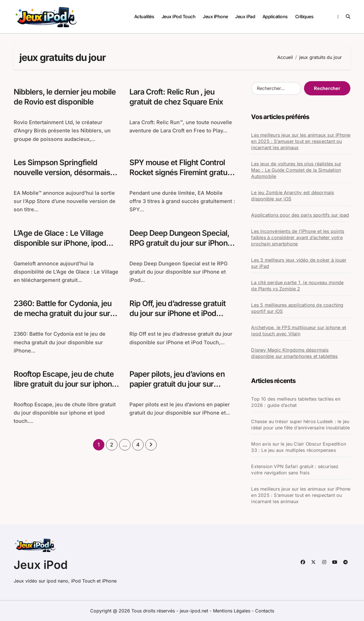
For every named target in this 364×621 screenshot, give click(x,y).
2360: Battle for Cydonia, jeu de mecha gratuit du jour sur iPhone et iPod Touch (63, 314)
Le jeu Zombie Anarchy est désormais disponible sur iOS (292, 196)
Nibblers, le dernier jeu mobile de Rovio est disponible (65, 97)
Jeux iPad (245, 17)
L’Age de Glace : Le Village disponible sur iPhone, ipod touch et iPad (60, 243)
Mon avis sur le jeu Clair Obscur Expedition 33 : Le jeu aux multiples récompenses (299, 447)
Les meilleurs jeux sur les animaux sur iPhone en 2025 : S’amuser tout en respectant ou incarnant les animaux (301, 141)
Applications (275, 17)
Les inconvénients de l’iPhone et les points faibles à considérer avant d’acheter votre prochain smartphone (298, 237)
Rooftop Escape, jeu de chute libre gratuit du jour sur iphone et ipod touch (66, 384)
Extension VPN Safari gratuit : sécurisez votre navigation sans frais (295, 470)
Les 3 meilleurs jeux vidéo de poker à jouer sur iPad (299, 263)
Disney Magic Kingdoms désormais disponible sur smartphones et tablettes (294, 353)
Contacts (265, 611)
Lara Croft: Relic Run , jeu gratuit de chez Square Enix (177, 97)
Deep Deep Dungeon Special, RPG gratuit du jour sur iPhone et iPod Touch (182, 243)
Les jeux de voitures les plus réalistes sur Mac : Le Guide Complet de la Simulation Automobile (296, 170)
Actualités (144, 17)
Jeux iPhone (215, 17)
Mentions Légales (232, 611)
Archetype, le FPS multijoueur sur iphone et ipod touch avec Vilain (299, 331)
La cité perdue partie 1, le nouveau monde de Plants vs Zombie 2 (297, 286)
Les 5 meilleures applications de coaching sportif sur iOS (297, 308)
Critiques (304, 17)
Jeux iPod (41, 565)
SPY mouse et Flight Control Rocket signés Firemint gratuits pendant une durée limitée (178, 177)
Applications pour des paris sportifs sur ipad (300, 215)
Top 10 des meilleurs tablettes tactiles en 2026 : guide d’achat (296, 402)
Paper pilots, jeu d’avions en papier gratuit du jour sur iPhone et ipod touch (178, 384)
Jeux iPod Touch (179, 17)
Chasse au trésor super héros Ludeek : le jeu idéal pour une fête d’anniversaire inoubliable (300, 425)
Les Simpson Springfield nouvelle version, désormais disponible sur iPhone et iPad (64, 172)
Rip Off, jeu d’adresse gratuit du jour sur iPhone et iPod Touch (178, 314)
